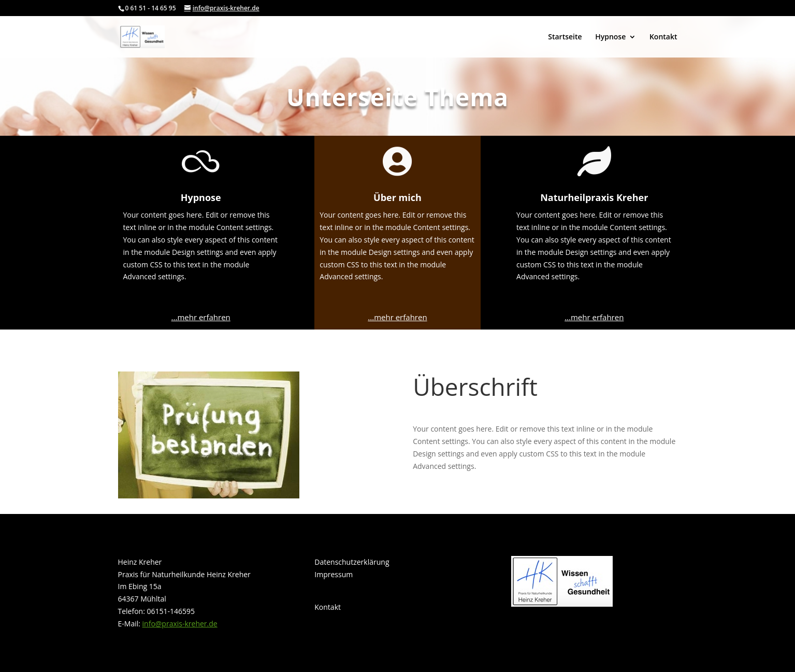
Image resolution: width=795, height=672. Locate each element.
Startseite (565, 37)
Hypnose (610, 37)
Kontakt (663, 37)
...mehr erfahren (201, 317)
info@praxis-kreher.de (180, 624)
